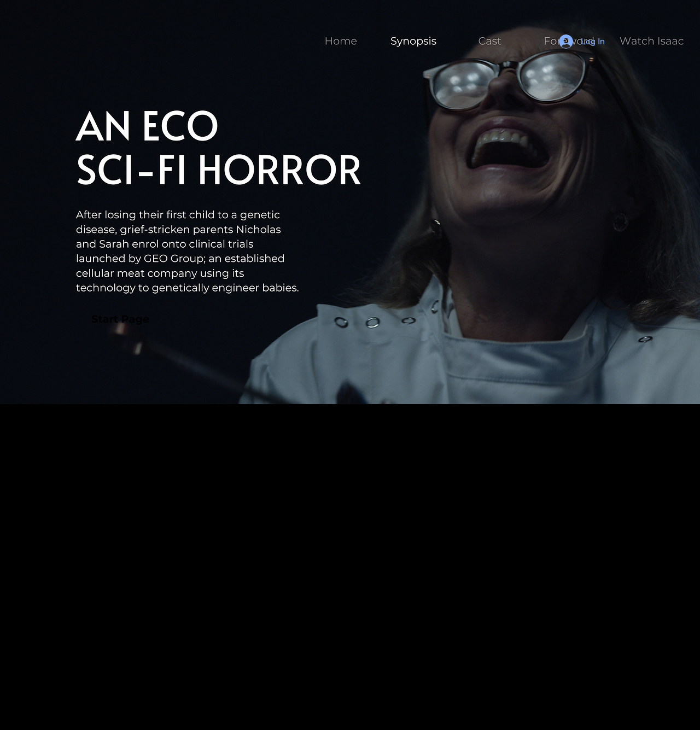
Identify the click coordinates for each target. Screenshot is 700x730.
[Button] (413, 40)
